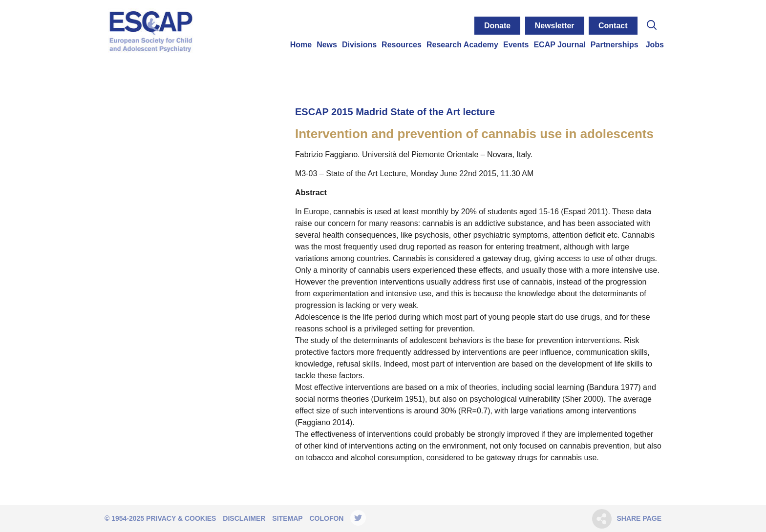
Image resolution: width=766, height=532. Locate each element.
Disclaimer (244, 518)
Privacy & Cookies (181, 518)
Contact (613, 26)
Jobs (655, 45)
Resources (402, 45)
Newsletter (555, 26)
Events (516, 45)
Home (301, 45)
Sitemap (287, 518)
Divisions (359, 45)
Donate (497, 26)
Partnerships (615, 45)
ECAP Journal (559, 45)
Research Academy (462, 45)
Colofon (326, 518)
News (327, 45)
